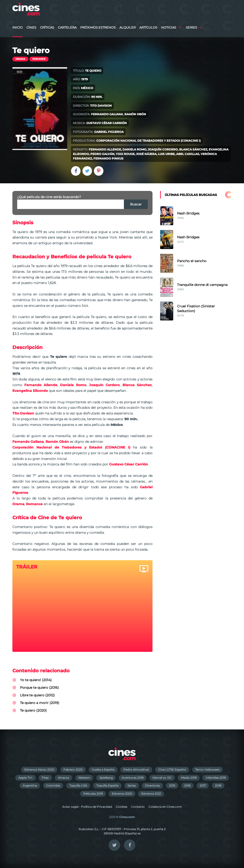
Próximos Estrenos (98, 27)
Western (84, 778)
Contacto (138, 807)
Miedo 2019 (189, 778)
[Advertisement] (196, 365)
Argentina (30, 786)
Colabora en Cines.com (165, 807)
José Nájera (146, 154)
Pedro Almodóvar (136, 770)
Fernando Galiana (107, 114)
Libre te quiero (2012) (37, 695)
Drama (20, 59)
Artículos (148, 27)
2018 (218, 786)
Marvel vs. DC (162, 778)
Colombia (53, 786)
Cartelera (67, 27)
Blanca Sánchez (193, 149)
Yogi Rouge (125, 154)
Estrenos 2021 (151, 794)
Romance (39, 59)
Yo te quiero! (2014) (36, 680)
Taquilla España (107, 786)
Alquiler (127, 27)
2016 (187, 786)
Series (191, 27)
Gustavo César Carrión (107, 123)
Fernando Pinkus (108, 158)
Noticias (169, 27)
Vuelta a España (103, 770)
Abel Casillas (188, 154)
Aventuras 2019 (133, 778)
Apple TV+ (25, 778)
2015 (172, 786)
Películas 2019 (93, 794)
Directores (152, 786)
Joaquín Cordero (163, 149)
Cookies (122, 807)
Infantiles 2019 (216, 778)
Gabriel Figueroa (109, 132)
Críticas (47, 27)
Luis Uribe (166, 154)
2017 (203, 786)
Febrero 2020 (73, 770)
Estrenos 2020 (122, 794)
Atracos (64, 778)
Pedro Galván (102, 154)
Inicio (18, 27)
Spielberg (106, 778)
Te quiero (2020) (33, 710)
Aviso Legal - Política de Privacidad (87, 807)
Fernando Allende (105, 149)
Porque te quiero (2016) (39, 688)
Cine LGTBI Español (172, 770)
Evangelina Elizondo (30, 391)
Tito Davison (101, 106)
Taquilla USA (78, 786)
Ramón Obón (135, 114)
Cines (31, 27)
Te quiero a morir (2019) (40, 703)
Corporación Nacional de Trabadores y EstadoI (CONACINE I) (148, 141)
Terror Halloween (207, 770)
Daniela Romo (134, 149)
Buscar (136, 204)
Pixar (45, 778)
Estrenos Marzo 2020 (39, 770)
